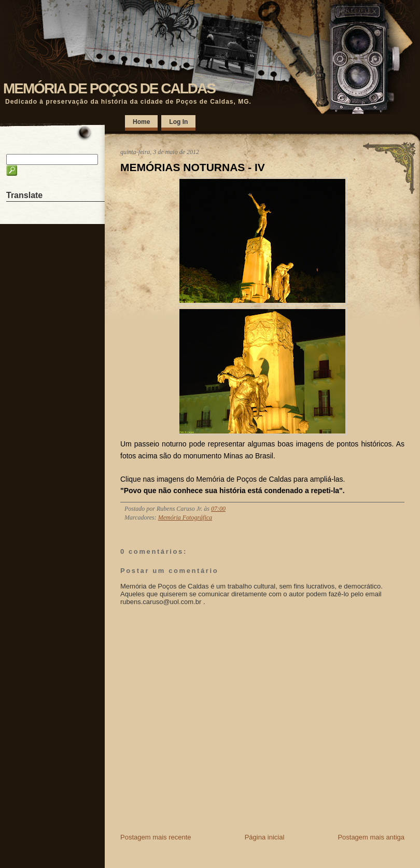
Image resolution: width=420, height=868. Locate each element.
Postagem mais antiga (371, 837)
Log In (178, 122)
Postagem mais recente (156, 837)
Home (141, 122)
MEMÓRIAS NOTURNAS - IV (193, 167)
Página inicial (265, 837)
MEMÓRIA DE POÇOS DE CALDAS (109, 88)
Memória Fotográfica (185, 517)
